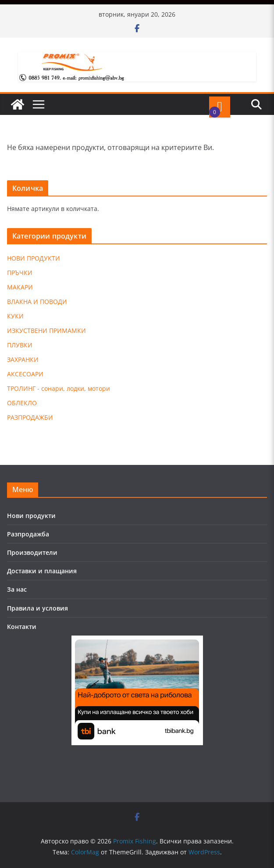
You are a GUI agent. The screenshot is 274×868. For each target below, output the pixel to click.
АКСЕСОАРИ (25, 374)
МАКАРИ (20, 287)
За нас (17, 589)
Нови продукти (31, 516)
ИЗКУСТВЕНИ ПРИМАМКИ (46, 330)
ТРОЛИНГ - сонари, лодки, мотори (59, 388)
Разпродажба (28, 534)
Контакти (22, 627)
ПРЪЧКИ (20, 273)
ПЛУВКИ (20, 345)
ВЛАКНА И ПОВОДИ (37, 302)
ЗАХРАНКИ (23, 359)
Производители (32, 552)
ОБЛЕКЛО (22, 403)
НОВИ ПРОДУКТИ (34, 258)
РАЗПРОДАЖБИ (30, 417)
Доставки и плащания (42, 571)
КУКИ (15, 316)
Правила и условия (37, 608)
